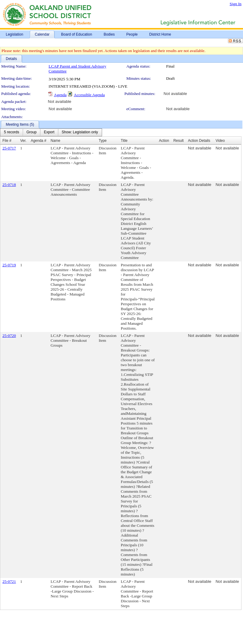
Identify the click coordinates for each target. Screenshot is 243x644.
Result (179, 141)
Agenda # (38, 141)
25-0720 (9, 336)
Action (164, 141)
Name (56, 141)
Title (124, 141)
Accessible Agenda (89, 95)
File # (7, 141)
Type (103, 141)
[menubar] (51, 132)
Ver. (23, 141)
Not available (175, 94)
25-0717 (9, 148)
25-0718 (9, 185)
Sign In (236, 4)
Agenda (60, 95)
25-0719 (9, 265)
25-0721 (9, 581)
